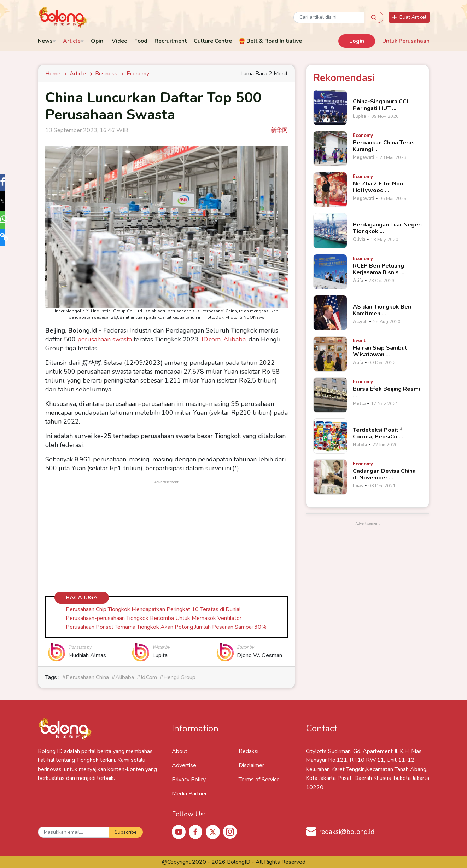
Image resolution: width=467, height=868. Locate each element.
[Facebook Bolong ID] (196, 832)
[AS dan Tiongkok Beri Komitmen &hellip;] (330, 313)
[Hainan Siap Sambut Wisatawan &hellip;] (330, 354)
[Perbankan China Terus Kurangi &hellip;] (330, 149)
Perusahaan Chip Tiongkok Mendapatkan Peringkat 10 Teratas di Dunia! (153, 609)
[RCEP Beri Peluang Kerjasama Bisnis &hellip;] (330, 272)
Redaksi (249, 751)
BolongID (239, 862)
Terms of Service (259, 780)
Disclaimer (251, 765)
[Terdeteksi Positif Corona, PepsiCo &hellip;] (330, 436)
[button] (8, 183)
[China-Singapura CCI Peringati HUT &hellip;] (330, 108)
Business (106, 74)
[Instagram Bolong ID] (230, 832)
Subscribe (126, 832)
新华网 (279, 130)
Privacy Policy (189, 780)
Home (54, 74)
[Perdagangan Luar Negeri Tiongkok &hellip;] (330, 231)
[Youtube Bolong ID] (179, 832)
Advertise (184, 765)
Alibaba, (236, 339)
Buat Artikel (409, 17)
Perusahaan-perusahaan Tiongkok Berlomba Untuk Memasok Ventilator (154, 618)
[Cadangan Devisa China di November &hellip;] (330, 477)
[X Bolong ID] (213, 832)
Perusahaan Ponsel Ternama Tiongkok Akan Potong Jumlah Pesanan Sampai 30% (166, 627)
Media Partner (189, 794)
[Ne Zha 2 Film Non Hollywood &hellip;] (330, 190)
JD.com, (211, 339)
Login (357, 41)
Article (78, 74)
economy (138, 74)
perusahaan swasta (105, 339)
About (180, 751)
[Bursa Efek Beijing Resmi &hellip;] (330, 395)
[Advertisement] (167, 535)
